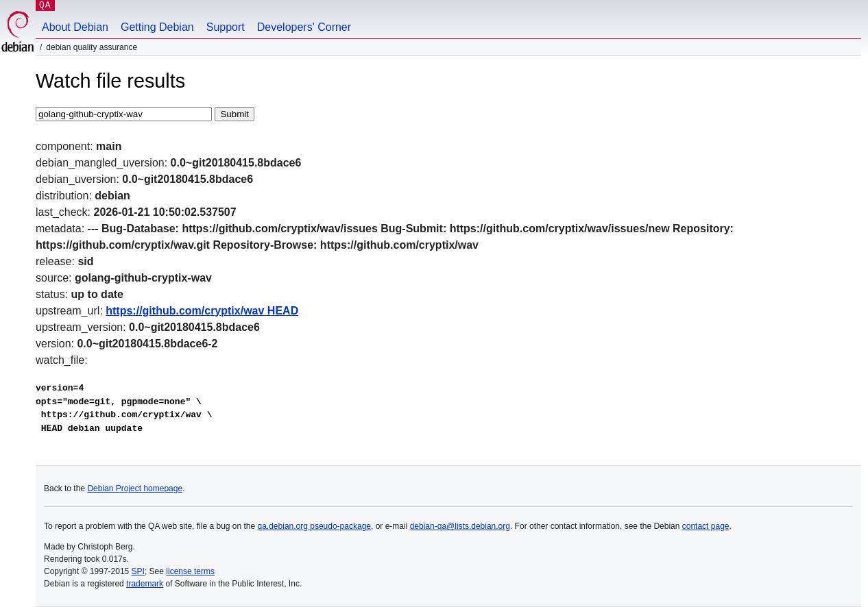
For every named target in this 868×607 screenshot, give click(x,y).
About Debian (75, 27)
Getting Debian (157, 27)
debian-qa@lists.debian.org (460, 526)
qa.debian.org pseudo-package (314, 526)
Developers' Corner (304, 27)
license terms (190, 571)
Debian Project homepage (135, 488)
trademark (145, 584)
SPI (138, 571)
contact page (706, 526)
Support (226, 27)
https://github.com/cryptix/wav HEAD (202, 311)
